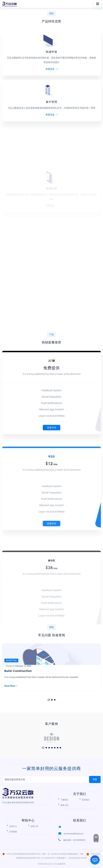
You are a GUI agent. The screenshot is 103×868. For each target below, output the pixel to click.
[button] (49, 700)
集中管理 (51, 102)
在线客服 (96, 838)
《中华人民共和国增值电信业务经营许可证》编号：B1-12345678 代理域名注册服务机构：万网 (44, 854)
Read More (11, 686)
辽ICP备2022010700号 (78, 858)
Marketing (11, 660)
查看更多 (52, 69)
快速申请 (51, 51)
